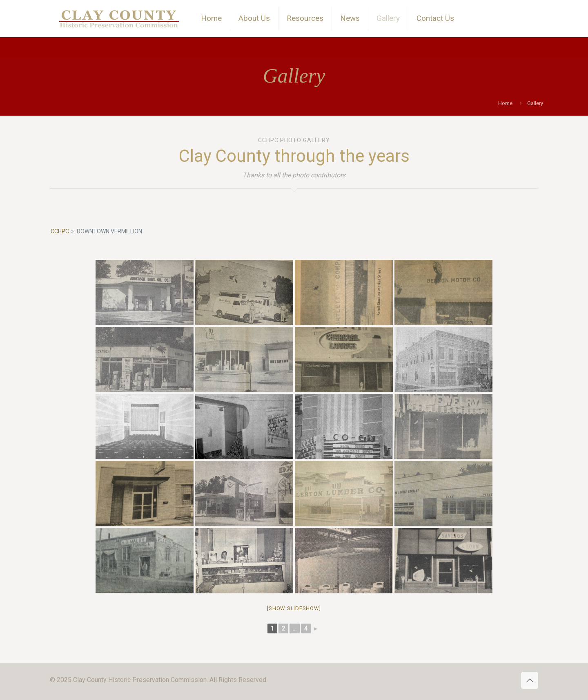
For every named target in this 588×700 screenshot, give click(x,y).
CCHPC (60, 231)
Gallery (535, 103)
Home (505, 103)
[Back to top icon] (530, 680)
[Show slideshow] (294, 608)
